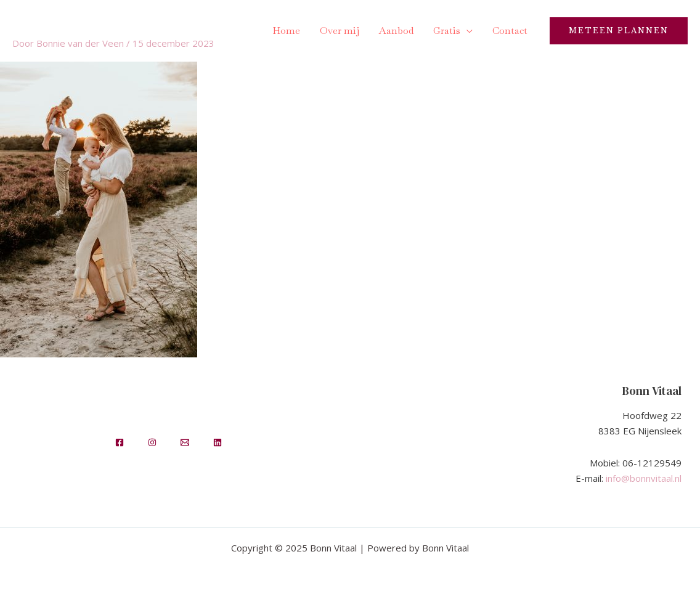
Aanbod (396, 31)
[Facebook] (120, 442)
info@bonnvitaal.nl (644, 478)
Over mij (340, 31)
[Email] (185, 442)
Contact (510, 31)
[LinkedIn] (218, 442)
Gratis (447, 31)
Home (286, 31)
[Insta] (152, 442)
